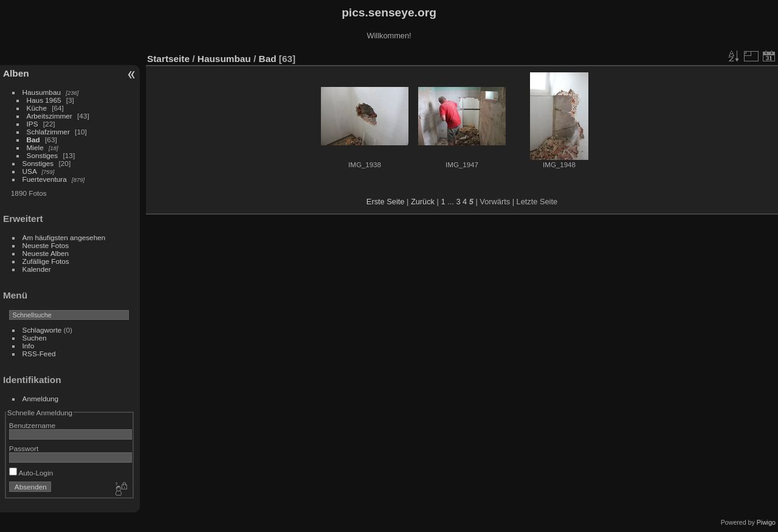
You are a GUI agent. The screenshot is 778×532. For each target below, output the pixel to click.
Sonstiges (43, 155)
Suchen (35, 338)
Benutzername (33, 425)
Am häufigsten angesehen (64, 237)
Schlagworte (42, 330)
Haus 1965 (44, 100)
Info (29, 346)
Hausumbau (42, 92)
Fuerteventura (45, 179)
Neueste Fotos (46, 245)
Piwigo (766, 522)
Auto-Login (31, 473)
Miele (35, 147)
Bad (33, 140)
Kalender (37, 269)
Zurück (423, 202)
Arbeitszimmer (50, 116)
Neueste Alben (46, 253)
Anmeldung (41, 399)
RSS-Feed (39, 354)
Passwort (24, 448)
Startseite (168, 59)
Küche (37, 108)
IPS (33, 124)
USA (30, 171)
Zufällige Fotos (46, 261)
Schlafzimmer (48, 132)
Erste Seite (386, 202)
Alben (16, 73)
